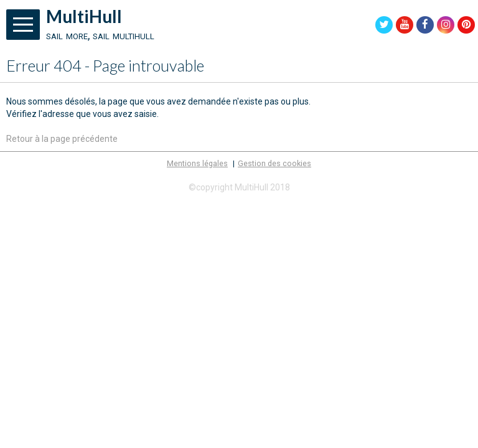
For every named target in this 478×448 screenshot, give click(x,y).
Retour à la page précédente (62, 139)
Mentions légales (197, 163)
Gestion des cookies (274, 163)
